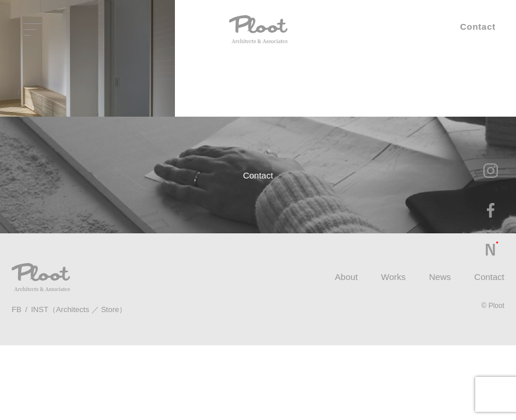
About (346, 277)
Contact (489, 277)
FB (17, 309)
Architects (73, 309)
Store (110, 309)
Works (394, 277)
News (440, 277)
